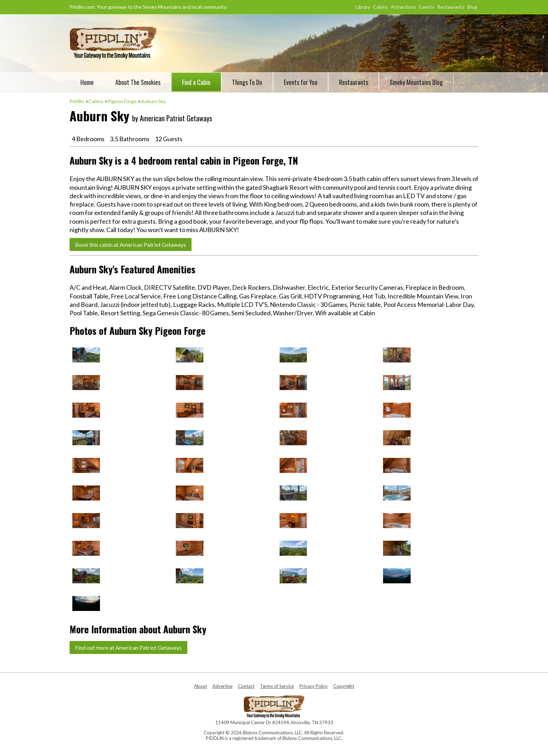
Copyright (344, 686)
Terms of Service (277, 686)
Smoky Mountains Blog (416, 82)
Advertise (222, 686)
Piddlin (77, 101)
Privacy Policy (314, 686)
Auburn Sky (153, 101)
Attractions (403, 7)
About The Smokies (138, 82)
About (200, 686)
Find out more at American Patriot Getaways (128, 647)
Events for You (301, 82)
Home (87, 82)
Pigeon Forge (122, 101)
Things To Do (247, 82)
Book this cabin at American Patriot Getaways (131, 244)
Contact (246, 686)
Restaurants (451, 7)
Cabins (380, 7)
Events (427, 7)
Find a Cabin (196, 82)
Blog (472, 7)
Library (363, 7)
